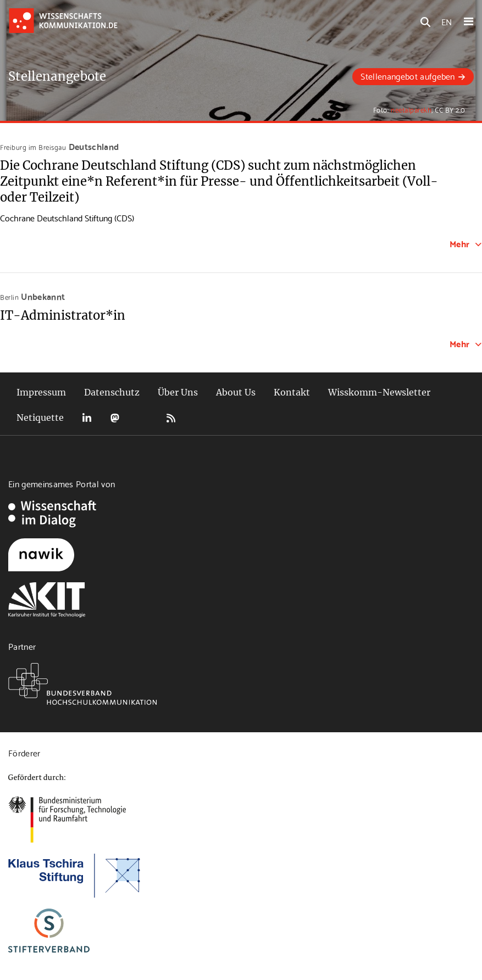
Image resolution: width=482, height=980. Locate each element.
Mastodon (115, 418)
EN (447, 21)
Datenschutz (112, 392)
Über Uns (178, 392)
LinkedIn (87, 418)
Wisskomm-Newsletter (379, 392)
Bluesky (143, 418)
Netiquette (40, 417)
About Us (236, 392)
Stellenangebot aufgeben (408, 76)
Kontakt (292, 392)
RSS (171, 418)
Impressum (41, 392)
